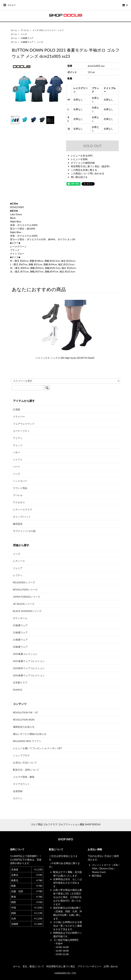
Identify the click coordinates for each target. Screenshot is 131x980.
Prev (16, 89)
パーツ (17, 467)
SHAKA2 (18, 690)
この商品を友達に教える (84, 170)
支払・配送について (33, 966)
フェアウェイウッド (24, 424)
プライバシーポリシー (89, 966)
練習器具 (18, 524)
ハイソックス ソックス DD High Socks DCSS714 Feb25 (65, 358)
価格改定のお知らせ (24, 727)
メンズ (24, 34)
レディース (19, 561)
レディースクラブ (23, 509)
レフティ (18, 575)
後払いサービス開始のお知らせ (30, 734)
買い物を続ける (79, 177)
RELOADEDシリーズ (24, 582)
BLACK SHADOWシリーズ (27, 611)
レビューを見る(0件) (82, 156)
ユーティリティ (21, 431)
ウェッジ (18, 445)
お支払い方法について (25, 762)
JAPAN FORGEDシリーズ (27, 597)
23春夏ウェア (20, 625)
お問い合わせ (111, 966)
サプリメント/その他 (24, 531)
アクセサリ (19, 502)
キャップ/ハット (22, 517)
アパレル (25, 30)
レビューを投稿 (79, 159)
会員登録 (18, 791)
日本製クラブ (20, 682)
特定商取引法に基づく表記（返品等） (91, 166)
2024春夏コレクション (25, 654)
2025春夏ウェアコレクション (29, 661)
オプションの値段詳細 (83, 163)
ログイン (18, 798)
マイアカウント (21, 784)
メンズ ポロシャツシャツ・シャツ (48, 30)
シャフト (18, 459)
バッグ (17, 474)
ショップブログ (21, 755)
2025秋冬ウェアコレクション (29, 668)
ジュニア (18, 568)
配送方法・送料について (26, 770)
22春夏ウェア (20, 632)
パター (17, 452)
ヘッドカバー (20, 481)
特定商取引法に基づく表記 (61, 966)
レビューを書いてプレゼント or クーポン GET (38, 748)
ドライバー (19, 417)
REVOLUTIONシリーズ (25, 590)
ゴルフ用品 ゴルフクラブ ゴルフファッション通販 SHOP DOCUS (66, 824)
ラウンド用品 (20, 488)
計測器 (17, 409)
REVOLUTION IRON (24, 720)
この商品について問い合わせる (88, 173)
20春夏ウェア (20, 647)
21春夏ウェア (27, 38)
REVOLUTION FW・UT (26, 712)
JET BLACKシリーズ (24, 604)
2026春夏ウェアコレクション (29, 675)
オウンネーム (20, 618)
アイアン (18, 438)
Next (59, 89)
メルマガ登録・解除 (24, 777)
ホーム (14, 30)
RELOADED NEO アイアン (27, 741)
